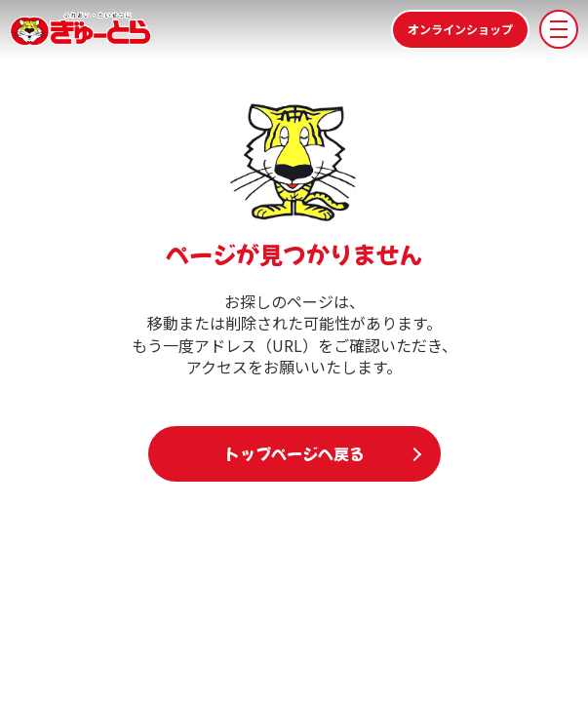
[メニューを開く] (559, 29)
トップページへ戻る (294, 453)
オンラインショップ (460, 29)
